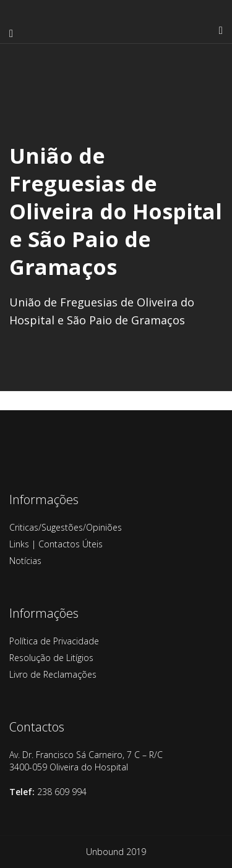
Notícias (25, 561)
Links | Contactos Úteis (56, 544)
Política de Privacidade (54, 641)
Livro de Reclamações (53, 674)
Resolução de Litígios (51, 658)
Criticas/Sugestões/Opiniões (66, 527)
